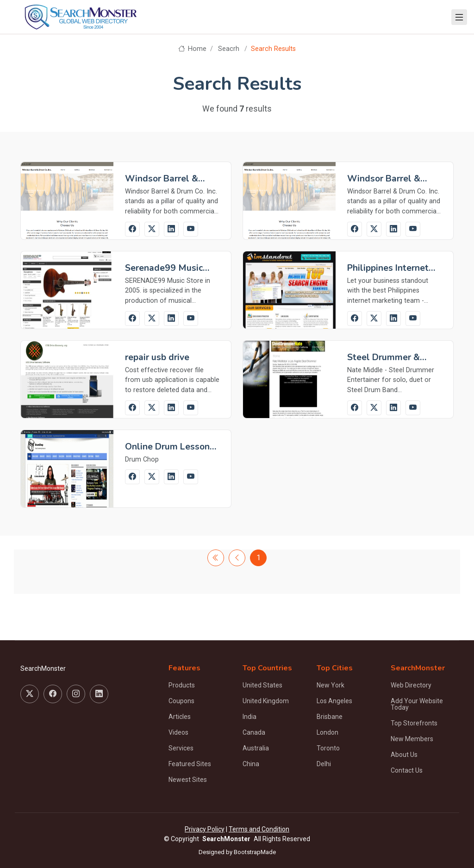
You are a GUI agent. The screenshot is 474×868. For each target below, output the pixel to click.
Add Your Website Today (417, 704)
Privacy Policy (205, 829)
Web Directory (411, 685)
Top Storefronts (414, 723)
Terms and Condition (259, 829)
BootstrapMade (255, 852)
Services (181, 748)
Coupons (181, 701)
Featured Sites (190, 764)
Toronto (328, 748)
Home (192, 49)
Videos (178, 732)
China (251, 764)
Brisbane (330, 717)
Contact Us (407, 770)
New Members (412, 739)
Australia (256, 748)
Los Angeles (334, 701)
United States (262, 685)
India (249, 717)
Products (182, 685)
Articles (180, 717)
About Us (404, 755)
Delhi (324, 764)
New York (331, 685)
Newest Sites (188, 780)
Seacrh (229, 49)
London (327, 732)
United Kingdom (266, 701)
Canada (254, 732)
